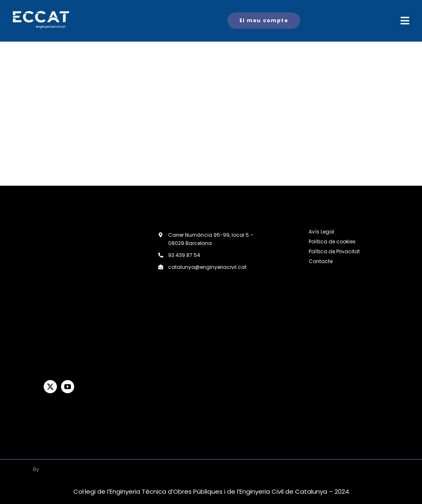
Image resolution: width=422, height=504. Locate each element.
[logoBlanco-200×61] (64, 467)
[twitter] (50, 387)
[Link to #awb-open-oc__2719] (405, 21)
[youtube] (68, 387)
